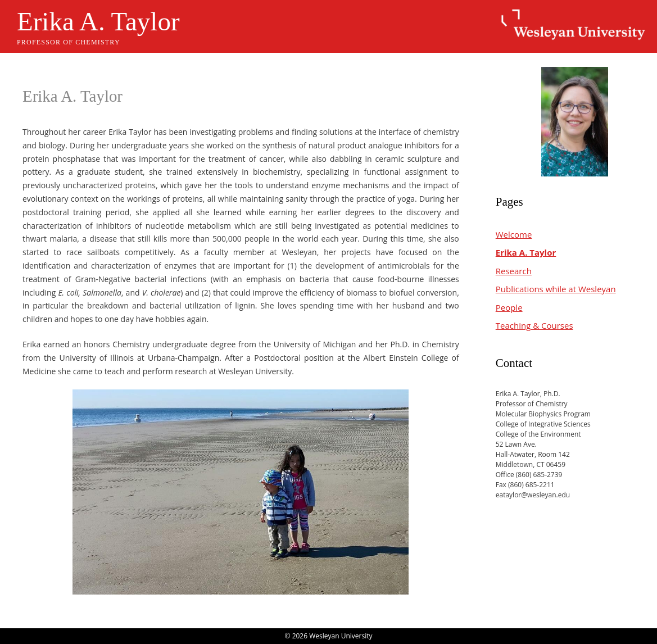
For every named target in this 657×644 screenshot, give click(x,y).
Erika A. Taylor (98, 21)
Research (514, 271)
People (509, 307)
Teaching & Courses (534, 325)
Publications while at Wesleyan (556, 289)
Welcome (514, 234)
